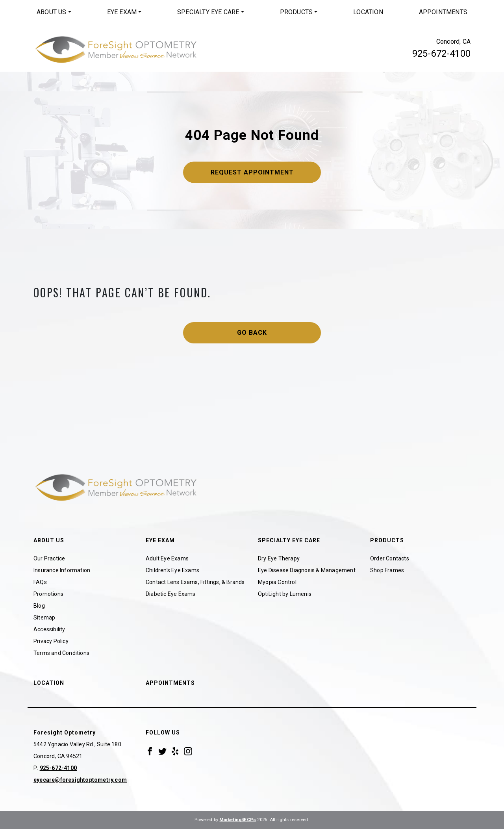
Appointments (443, 12)
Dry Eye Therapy (279, 558)
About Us (52, 12)
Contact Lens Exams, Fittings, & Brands (195, 582)
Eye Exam (122, 12)
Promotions (48, 594)
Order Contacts (390, 558)
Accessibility (49, 629)
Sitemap (44, 618)
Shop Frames (387, 570)
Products (296, 12)
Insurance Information (62, 570)
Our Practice (49, 558)
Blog (39, 606)
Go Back (252, 333)
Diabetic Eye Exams (171, 594)
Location (368, 12)
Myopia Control (277, 582)
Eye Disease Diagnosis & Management (307, 570)
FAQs (40, 582)
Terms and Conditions (61, 653)
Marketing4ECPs (238, 820)
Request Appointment (252, 172)
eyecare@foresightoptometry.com (80, 780)
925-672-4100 (441, 54)
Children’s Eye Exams (172, 570)
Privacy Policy (51, 641)
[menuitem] (54, 12)
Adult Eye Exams (167, 558)
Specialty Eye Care (208, 12)
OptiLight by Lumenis (285, 594)
